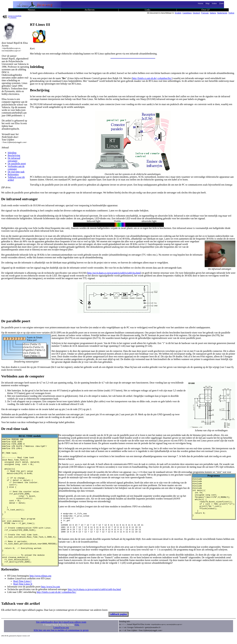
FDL (77, 630)
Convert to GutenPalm (15, 16)
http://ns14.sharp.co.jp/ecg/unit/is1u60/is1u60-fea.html (114, 273)
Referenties (13, 174)
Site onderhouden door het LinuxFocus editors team (61, 627)
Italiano (213, 13)
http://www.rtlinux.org (92, 581)
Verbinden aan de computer (16, 168)
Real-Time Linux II (68, 589)
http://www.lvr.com (102, 592)
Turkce (231, 13)
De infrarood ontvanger (14, 159)
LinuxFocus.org (61, 632)
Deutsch (196, 13)
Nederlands (222, 13)
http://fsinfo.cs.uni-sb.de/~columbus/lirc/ (152, 78)
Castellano (187, 13)
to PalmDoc (13, 17)
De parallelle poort (17, 164)
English (178, 13)
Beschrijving (14, 155)
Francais (205, 13)
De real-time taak (16, 172)
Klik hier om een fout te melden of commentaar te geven (61, 635)
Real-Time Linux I (67, 586)
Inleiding (12, 153)
